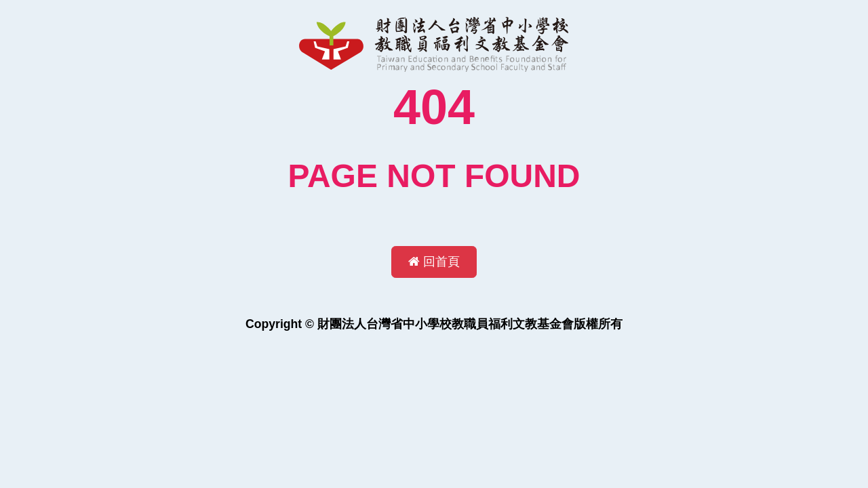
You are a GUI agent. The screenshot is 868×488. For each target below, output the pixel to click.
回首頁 (434, 262)
